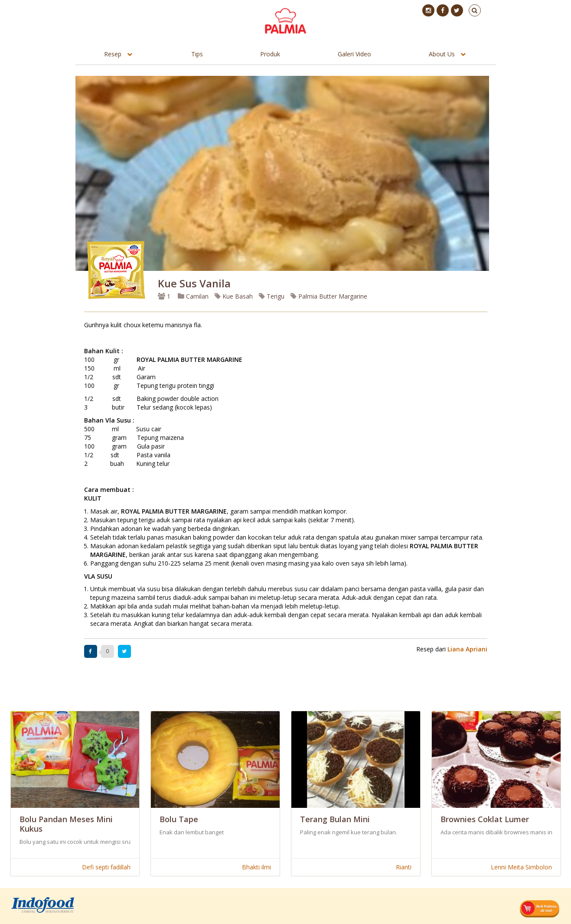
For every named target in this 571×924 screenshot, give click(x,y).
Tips (197, 54)
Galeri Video (354, 54)
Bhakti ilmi (256, 867)
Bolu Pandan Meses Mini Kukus (66, 824)
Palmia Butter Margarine (329, 296)
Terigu (272, 296)
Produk (270, 54)
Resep (113, 54)
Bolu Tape (179, 819)
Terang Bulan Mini (335, 819)
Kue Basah (234, 296)
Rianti (404, 867)
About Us (442, 54)
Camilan (193, 296)
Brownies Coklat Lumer (485, 819)
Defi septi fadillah (106, 867)
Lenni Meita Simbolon (521, 867)
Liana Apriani (467, 649)
